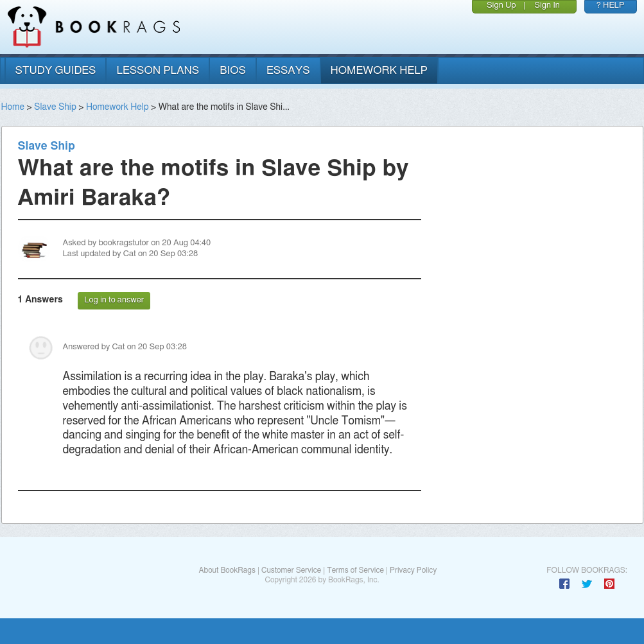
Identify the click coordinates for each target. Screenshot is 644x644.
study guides (56, 70)
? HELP (611, 5)
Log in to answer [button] (114, 300)
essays (288, 70)
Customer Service (291, 570)
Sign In (547, 5)
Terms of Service (355, 570)
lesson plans (158, 70)
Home (13, 107)
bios (233, 70)
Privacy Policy (413, 570)
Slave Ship (55, 107)
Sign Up (501, 5)
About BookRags (227, 570)
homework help (379, 70)
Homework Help (117, 107)
